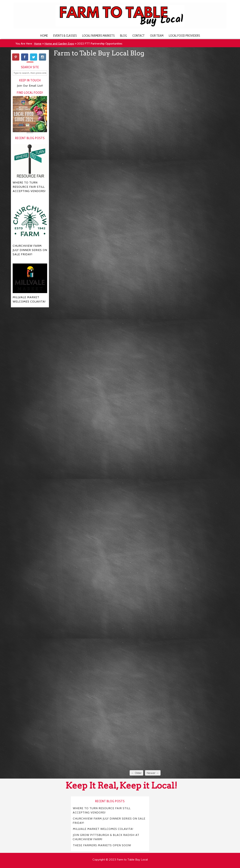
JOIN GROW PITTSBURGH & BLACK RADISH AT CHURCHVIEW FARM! (106, 837)
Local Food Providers (184, 36)
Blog (123, 36)
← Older (136, 773)
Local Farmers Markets (98, 36)
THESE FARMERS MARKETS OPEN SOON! (102, 845)
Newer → (153, 773)
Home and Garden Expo (59, 44)
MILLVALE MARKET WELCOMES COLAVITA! (103, 829)
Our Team (157, 36)
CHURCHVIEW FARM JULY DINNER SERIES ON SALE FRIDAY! (109, 821)
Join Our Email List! (30, 86)
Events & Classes (65, 36)
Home (44, 36)
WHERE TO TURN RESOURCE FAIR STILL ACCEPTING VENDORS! (102, 810)
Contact (138, 36)
